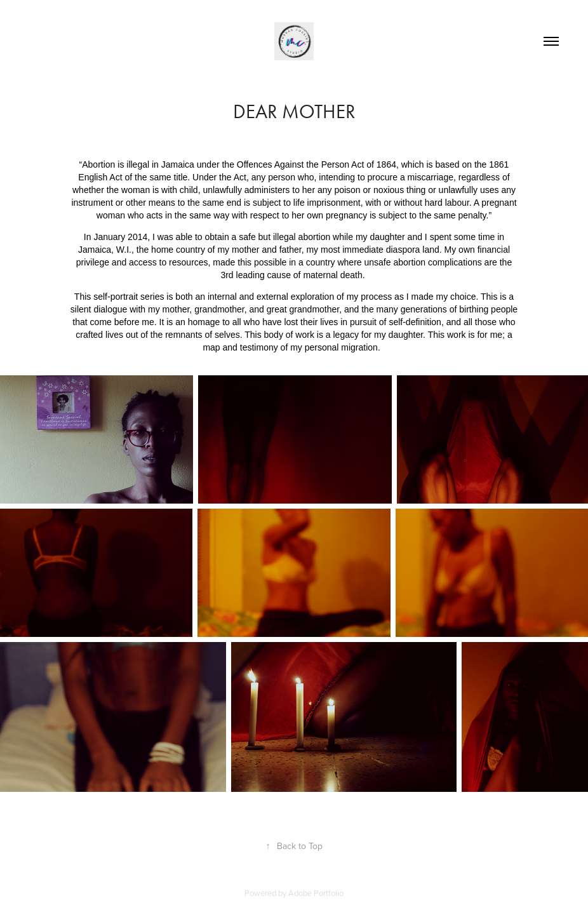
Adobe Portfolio (316, 893)
